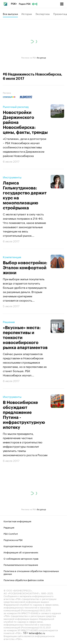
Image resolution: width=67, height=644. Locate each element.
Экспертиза (43, 14)
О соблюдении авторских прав (21, 558)
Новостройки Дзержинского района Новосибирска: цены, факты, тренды (25, 122)
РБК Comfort (11, 533)
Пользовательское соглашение (21, 565)
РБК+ (14, 4)
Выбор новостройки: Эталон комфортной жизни (25, 268)
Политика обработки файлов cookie (24, 580)
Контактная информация (17, 521)
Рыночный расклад (16, 106)
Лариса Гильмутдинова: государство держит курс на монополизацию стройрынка (25, 195)
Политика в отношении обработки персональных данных (31, 572)
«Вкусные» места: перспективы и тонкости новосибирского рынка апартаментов (25, 338)
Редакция (9, 527)
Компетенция (12, 257)
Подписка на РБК (13, 540)
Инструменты (12, 177)
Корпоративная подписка (18, 546)
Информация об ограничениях (21, 552)
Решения (9, 322)
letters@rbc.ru (37, 633)
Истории (27, 14)
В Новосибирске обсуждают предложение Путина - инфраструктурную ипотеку (24, 415)
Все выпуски (10, 14)
